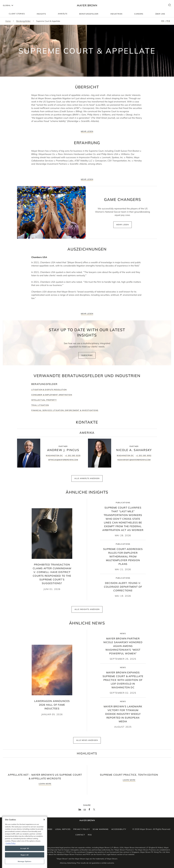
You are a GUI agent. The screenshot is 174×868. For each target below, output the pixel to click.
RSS (90, 835)
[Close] (44, 832)
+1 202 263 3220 (73, 458)
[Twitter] (94, 810)
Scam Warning (101, 829)
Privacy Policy (82, 829)
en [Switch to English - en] (163, 21)
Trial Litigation (40, 407)
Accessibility (119, 829)
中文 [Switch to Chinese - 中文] (168, 21)
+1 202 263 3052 (144, 458)
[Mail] (85, 810)
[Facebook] (89, 810)
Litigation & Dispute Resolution (49, 392)
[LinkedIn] (80, 810)
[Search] (170, 5)
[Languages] (8, 5)
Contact (80, 835)
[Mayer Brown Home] (87, 5)
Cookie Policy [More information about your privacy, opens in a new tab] (11, 856)
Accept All (25, 861)
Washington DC (54, 458)
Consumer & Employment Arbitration (52, 397)
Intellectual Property (44, 402)
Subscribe (87, 358)
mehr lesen (87, 131)
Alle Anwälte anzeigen (87, 481)
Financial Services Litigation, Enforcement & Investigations (65, 413)
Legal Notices (63, 829)
